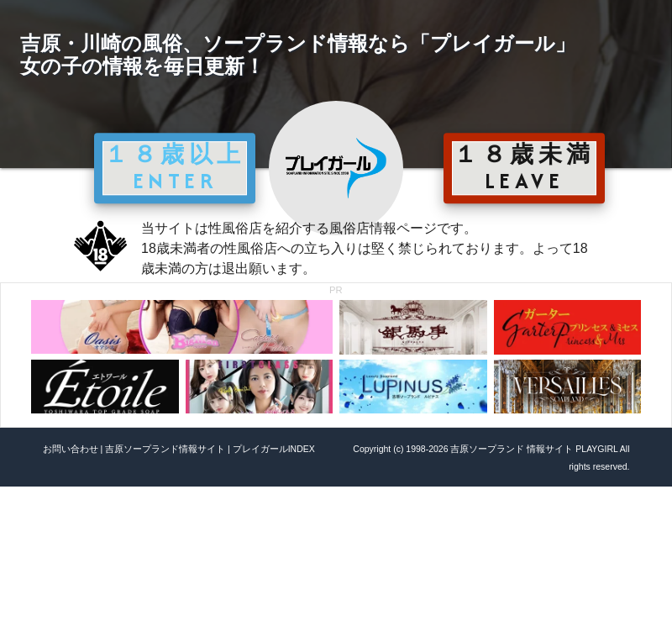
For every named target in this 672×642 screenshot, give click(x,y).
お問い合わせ (71, 449)
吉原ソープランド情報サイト (165, 449)
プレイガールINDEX (274, 449)
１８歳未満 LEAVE (524, 167)
